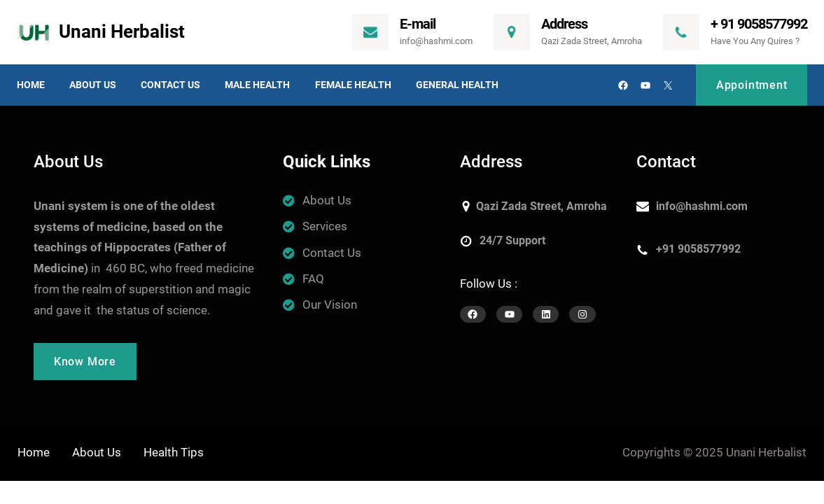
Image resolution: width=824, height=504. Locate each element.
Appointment (752, 85)
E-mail (418, 24)
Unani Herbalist (122, 31)
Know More (85, 362)
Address (564, 24)
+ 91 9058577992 (759, 24)
